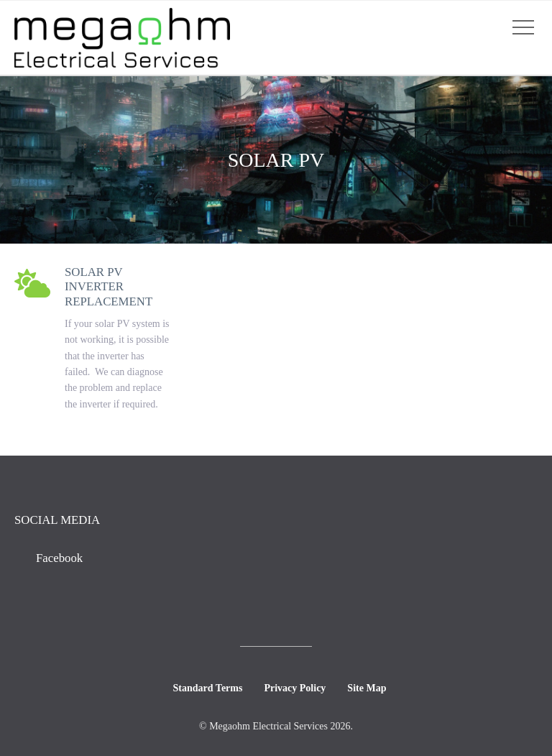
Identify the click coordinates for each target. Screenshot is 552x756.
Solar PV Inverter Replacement (109, 286)
